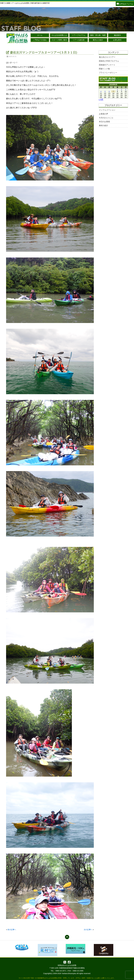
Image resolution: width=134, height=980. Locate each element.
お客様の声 (103, 114)
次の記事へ (88, 930)
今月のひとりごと (106, 118)
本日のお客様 (104, 122)
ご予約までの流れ (40, 40)
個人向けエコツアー (107, 57)
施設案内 (117, 35)
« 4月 (101, 100)
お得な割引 (117, 40)
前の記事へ (12, 930)
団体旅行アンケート (107, 65)
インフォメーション (107, 110)
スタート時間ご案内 (59, 40)
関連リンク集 (104, 69)
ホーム (40, 35)
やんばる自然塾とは (59, 35)
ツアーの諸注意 (79, 40)
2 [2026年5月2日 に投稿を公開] (122, 90)
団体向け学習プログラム (109, 61)
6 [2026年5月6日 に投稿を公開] (109, 91)
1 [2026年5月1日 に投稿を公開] (117, 90)
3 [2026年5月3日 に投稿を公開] (126, 90)
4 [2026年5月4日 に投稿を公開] (101, 91)
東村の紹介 (103, 125)
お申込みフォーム (125, 4)
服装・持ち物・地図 (98, 35)
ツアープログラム (79, 35)
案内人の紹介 (98, 40)
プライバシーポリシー (108, 73)
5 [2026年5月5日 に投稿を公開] (105, 91)
